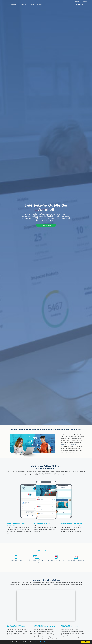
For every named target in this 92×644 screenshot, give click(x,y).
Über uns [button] (40, 4)
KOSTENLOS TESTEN (46, 225)
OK (86, 642)
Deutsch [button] (76, 2)
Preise (32, 4)
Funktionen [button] (14, 4)
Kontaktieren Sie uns (79, 4)
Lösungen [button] (24, 4)
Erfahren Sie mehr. (40, 642)
